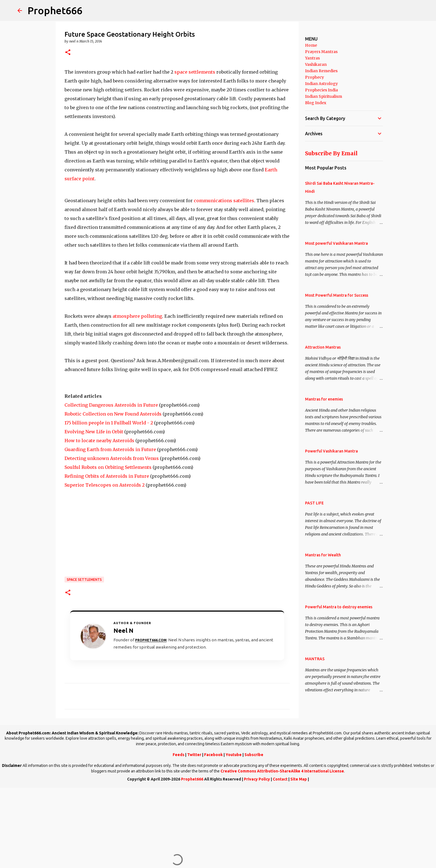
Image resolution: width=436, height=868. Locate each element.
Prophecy (314, 77)
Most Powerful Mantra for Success (337, 295)
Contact (280, 779)
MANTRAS (315, 659)
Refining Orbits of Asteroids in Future (107, 476)
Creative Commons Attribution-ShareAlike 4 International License (282, 771)
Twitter (194, 755)
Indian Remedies (321, 71)
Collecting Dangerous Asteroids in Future (111, 405)
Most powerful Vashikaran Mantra (336, 243)
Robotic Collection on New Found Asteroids (113, 414)
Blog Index (316, 103)
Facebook (213, 755)
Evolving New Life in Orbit (94, 432)
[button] (68, 53)
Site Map (299, 779)
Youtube (234, 755)
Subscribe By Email (331, 153)
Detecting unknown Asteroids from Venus (112, 458)
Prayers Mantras (321, 52)
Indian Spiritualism (324, 96)
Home (311, 45)
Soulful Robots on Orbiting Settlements (108, 467)
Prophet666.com (151, 640)
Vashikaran (316, 64)
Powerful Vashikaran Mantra (331, 451)
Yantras (312, 58)
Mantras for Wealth (323, 555)
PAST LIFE (314, 503)
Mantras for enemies (324, 399)
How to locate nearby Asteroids (99, 441)
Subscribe (254, 755)
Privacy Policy (257, 779)
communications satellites (224, 201)
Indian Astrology (321, 84)
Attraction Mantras (323, 347)
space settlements (195, 72)
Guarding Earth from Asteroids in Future (110, 449)
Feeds (179, 755)
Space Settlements (84, 580)
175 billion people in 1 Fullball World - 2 (109, 423)
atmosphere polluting (137, 316)
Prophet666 (55, 10)
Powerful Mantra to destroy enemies (339, 607)
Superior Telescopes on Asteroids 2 (105, 485)
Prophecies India (321, 90)
